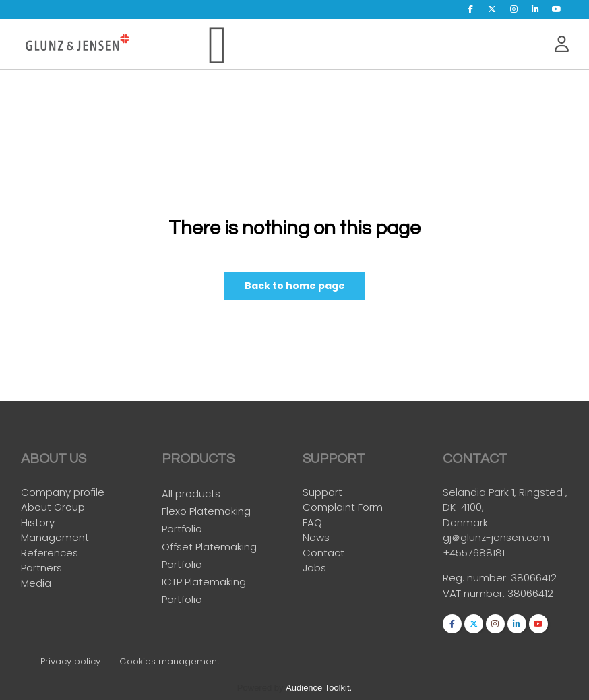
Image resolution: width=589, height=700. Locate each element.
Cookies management (169, 661)
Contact (323, 553)
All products (191, 498)
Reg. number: (477, 582)
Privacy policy (70, 661)
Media (36, 584)
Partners (41, 568)
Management (55, 538)
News (316, 538)
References (50, 553)
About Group (53, 508)
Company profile (63, 493)
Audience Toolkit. (319, 688)
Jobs (314, 568)
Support (322, 493)
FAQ (312, 523)
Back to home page (295, 286)
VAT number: (475, 597)
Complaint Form (343, 508)
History (38, 523)
